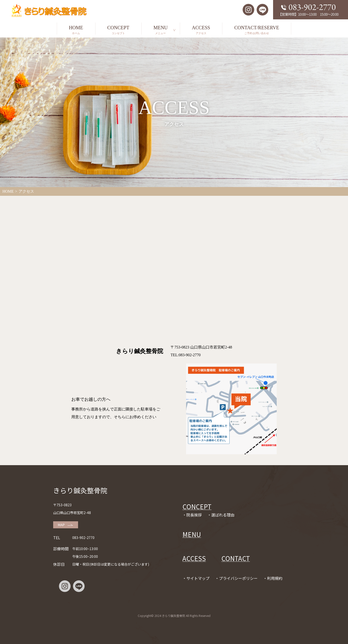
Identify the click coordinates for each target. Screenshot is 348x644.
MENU (161, 30)
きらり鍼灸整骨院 (80, 490)
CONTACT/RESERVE (257, 30)
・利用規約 (273, 578)
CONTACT (236, 558)
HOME (76, 30)
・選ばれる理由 (221, 515)
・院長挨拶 (192, 515)
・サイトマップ (196, 578)
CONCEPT (118, 30)
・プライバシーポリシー (236, 578)
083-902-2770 (83, 538)
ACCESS (201, 30)
